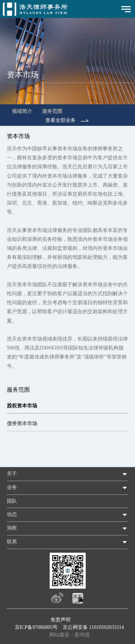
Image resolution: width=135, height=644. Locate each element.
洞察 (12, 528)
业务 (12, 487)
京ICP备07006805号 (36, 627)
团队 (12, 501)
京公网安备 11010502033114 (93, 627)
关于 (12, 474)
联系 (12, 542)
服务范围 (52, 111)
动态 (12, 514)
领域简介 (22, 111)
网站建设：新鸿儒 (69, 635)
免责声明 (60, 620)
